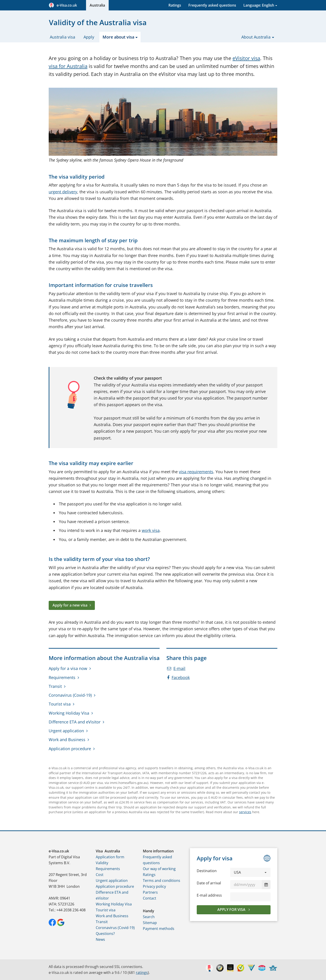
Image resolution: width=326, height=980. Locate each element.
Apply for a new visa (70, 605)
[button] (250, 872)
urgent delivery (63, 192)
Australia (97, 5)
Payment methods (159, 929)
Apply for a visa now (68, 668)
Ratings (175, 5)
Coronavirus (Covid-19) (70, 695)
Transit (55, 686)
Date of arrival (209, 883)
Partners (150, 892)
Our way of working (159, 869)
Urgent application (66, 731)
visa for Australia (68, 66)
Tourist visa (60, 704)
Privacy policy (154, 886)
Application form (110, 857)
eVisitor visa (246, 58)
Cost (100, 875)
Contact (150, 898)
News (100, 939)
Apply (89, 37)
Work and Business (67, 740)
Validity (102, 863)
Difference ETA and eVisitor (75, 722)
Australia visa (62, 37)
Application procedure (70, 749)
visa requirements (196, 472)
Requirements (62, 677)
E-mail (176, 668)
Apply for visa (232, 910)
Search (149, 917)
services (245, 812)
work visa (151, 530)
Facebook (178, 677)
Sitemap (150, 923)
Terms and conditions (162, 881)
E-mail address (209, 895)
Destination (207, 871)
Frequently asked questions (212, 5)
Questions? (105, 934)
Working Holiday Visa (69, 713)
